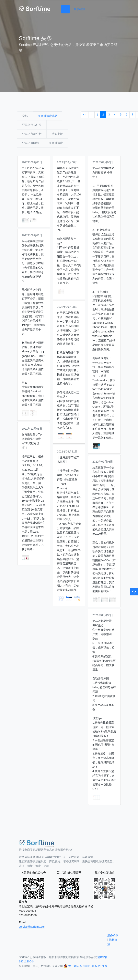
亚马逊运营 (56, 143)
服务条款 (113, 935)
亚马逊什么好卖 (32, 125)
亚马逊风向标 (30, 143)
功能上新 (57, 134)
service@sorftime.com (33, 927)
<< (85, 115)
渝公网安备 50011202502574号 (88, 966)
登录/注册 (80, 9)
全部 (25, 116)
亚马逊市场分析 (32, 134)
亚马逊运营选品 (48, 116)
